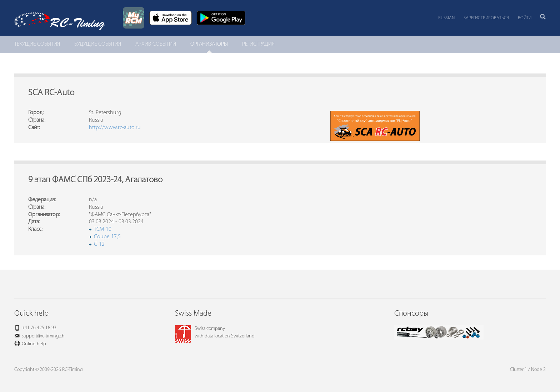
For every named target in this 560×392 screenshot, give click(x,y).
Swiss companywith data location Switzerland (215, 332)
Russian (446, 18)
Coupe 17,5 (107, 237)
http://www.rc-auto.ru (115, 128)
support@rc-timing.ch (43, 336)
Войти (525, 18)
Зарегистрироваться (486, 18)
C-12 (99, 244)
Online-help (34, 344)
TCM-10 (103, 229)
